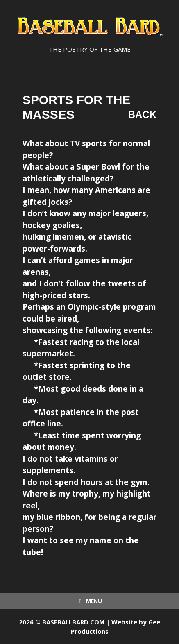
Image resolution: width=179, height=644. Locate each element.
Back (142, 115)
